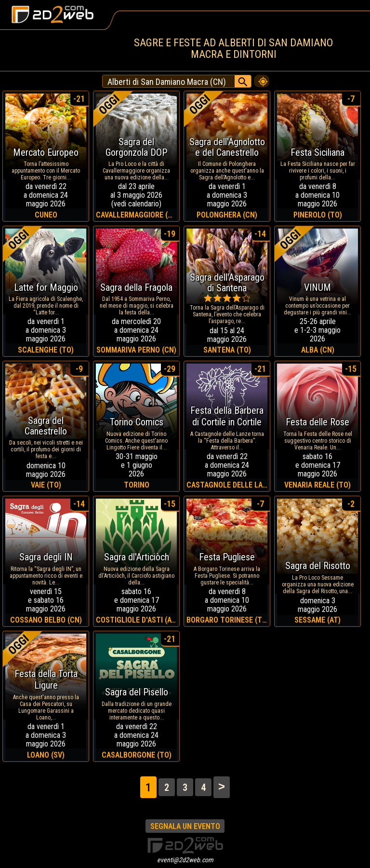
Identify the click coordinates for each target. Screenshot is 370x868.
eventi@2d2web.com (185, 860)
